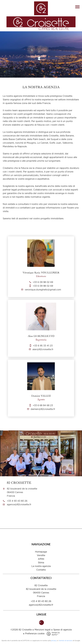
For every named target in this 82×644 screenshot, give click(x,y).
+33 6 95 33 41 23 (43, 346)
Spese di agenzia (62, 630)
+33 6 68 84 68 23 (43, 405)
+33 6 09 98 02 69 (43, 282)
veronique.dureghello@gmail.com (43, 290)
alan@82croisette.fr (43, 349)
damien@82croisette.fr (43, 409)
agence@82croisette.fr (19, 505)
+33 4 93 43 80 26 (17, 501)
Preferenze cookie (35, 634)
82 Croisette (19, 482)
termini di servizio (66, 641)
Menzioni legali (43, 630)
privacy (54, 641)
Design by (52, 634)
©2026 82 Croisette (21, 630)
